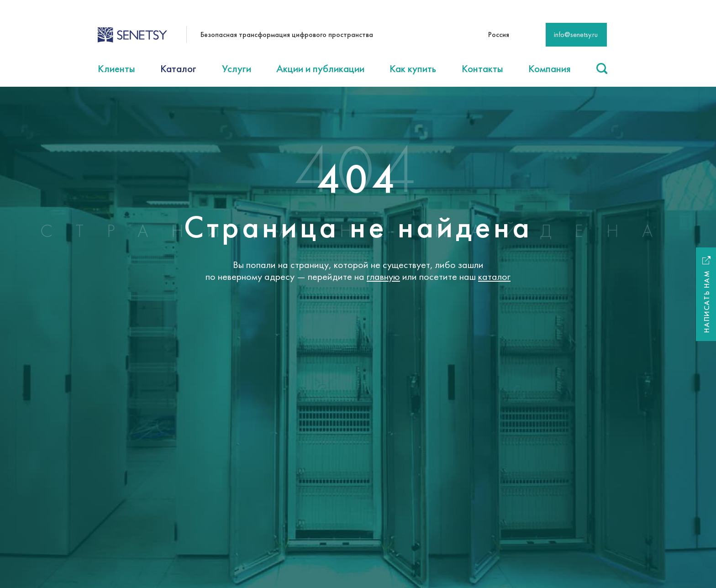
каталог (494, 276)
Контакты (482, 68)
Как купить (413, 68)
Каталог (178, 68)
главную (383, 276)
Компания (550, 68)
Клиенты (116, 68)
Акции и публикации (320, 68)
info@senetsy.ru (576, 34)
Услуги (237, 68)
